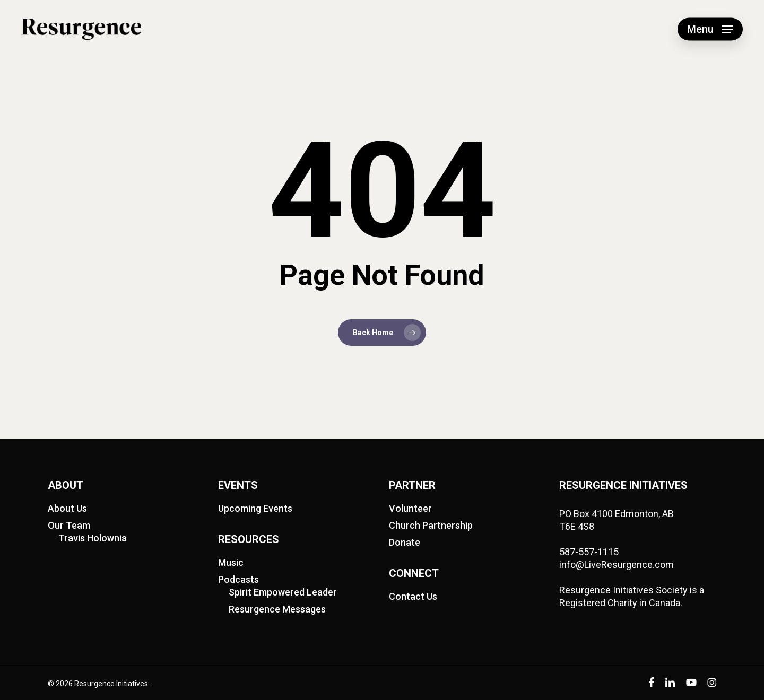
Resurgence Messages (277, 609)
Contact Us (413, 596)
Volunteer (410, 508)
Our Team (69, 525)
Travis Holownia (93, 538)
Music (231, 562)
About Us (67, 508)
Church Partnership (431, 525)
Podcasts (238, 579)
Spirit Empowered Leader (283, 592)
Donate (405, 542)
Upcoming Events (255, 508)
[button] (710, 29)
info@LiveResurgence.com (617, 565)
